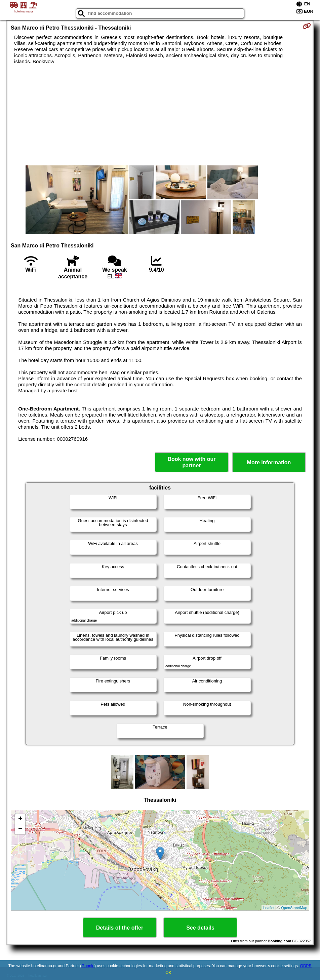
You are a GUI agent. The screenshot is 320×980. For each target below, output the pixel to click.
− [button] (20, 829)
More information (269, 462)
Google (88, 966)
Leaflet (269, 908)
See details (200, 928)
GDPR (306, 966)
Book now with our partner (191, 462)
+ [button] (20, 819)
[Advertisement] (160, 115)
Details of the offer (120, 928)
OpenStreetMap (294, 908)
